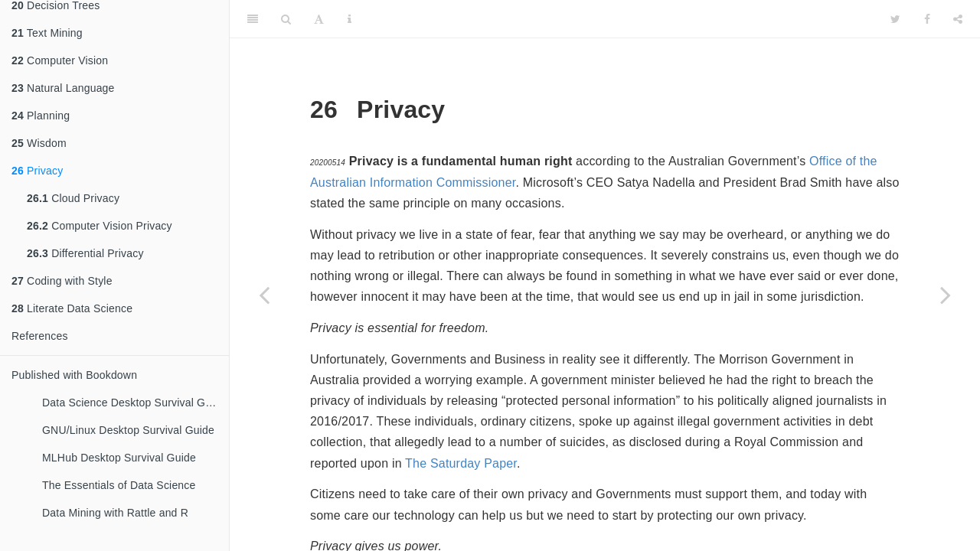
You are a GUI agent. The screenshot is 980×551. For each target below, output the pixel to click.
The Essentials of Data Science (119, 485)
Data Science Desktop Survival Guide (134, 403)
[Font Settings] (319, 19)
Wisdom (39, 143)
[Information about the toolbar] (350, 19)
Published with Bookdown (74, 375)
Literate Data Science (72, 308)
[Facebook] (927, 19)
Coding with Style (62, 281)
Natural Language (63, 88)
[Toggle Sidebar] (253, 19)
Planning (41, 116)
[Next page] (946, 295)
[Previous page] (264, 295)
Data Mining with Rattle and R (115, 513)
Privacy (37, 171)
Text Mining (47, 33)
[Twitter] (895, 19)
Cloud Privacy (73, 198)
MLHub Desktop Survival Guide (119, 458)
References (40, 336)
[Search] (286, 19)
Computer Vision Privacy (100, 226)
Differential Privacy (85, 253)
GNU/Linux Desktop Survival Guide (128, 430)
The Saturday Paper (461, 463)
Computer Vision (60, 60)
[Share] (958, 19)
